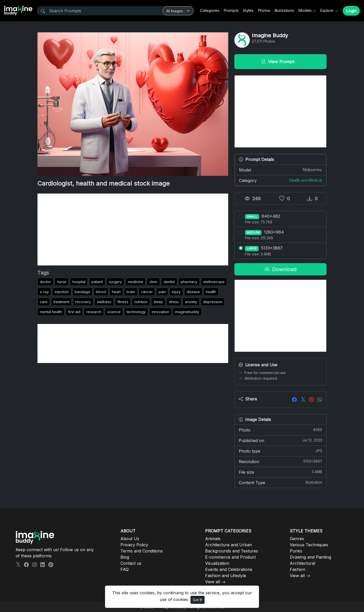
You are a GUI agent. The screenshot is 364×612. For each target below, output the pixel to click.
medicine (136, 282)
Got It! (198, 600)
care (44, 302)
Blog (125, 557)
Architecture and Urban (228, 545)
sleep (158, 302)
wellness (104, 302)
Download (280, 269)
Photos (264, 10)
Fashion (298, 569)
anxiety (191, 302)
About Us (130, 539)
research (94, 312)
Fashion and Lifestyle (226, 576)
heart (116, 292)
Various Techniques (309, 545)
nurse (62, 282)
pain (162, 292)
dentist (169, 282)
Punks (296, 551)
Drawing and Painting (310, 557)
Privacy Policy (134, 545)
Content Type (280, 482)
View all (213, 582)
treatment (61, 302)
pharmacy (189, 282)
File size (280, 472)
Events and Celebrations (229, 569)
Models (305, 10)
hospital (79, 282)
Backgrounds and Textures (232, 551)
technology (136, 312)
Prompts (231, 10)
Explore (327, 10)
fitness (123, 302)
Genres (297, 539)
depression (213, 302)
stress (174, 302)
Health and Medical (306, 180)
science (114, 312)
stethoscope (214, 282)
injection (62, 292)
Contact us (131, 563)
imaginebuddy (187, 312)
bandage (82, 292)
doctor (45, 282)
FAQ (124, 569)
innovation (160, 312)
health (211, 292)
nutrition (141, 302)
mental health (51, 312)
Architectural (303, 563)
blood (101, 292)
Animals (213, 539)
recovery (83, 302)
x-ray (44, 292)
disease (193, 292)
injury (176, 292)
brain (131, 292)
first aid (74, 312)
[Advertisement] (133, 229)
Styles (248, 10)
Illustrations (284, 10)
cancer (147, 292)
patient (97, 282)
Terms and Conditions (142, 551)
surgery (115, 282)
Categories (210, 10)
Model (280, 170)
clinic (153, 282)
